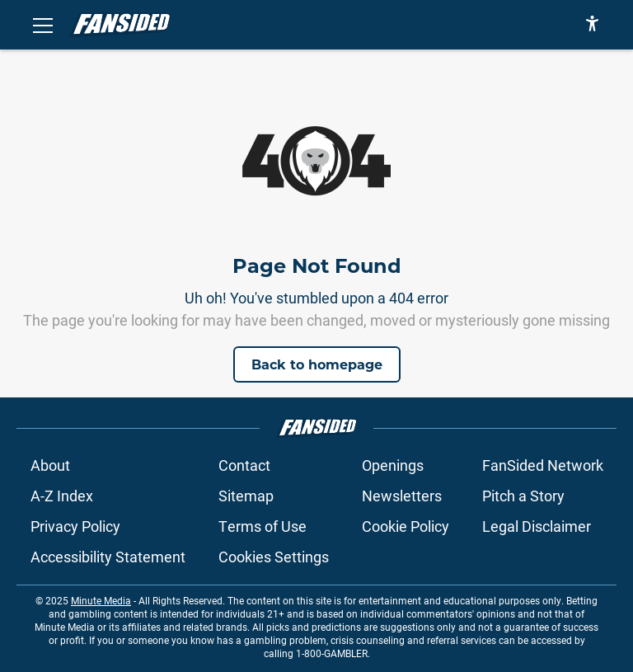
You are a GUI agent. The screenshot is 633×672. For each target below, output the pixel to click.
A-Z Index (62, 496)
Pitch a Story (523, 496)
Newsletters (402, 496)
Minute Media (101, 600)
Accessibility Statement (108, 557)
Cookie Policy (406, 526)
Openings (393, 465)
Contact (244, 465)
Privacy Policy (75, 526)
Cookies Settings (274, 557)
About (50, 465)
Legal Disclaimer (537, 526)
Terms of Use (263, 526)
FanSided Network (543, 465)
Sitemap (246, 496)
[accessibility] (592, 25)
